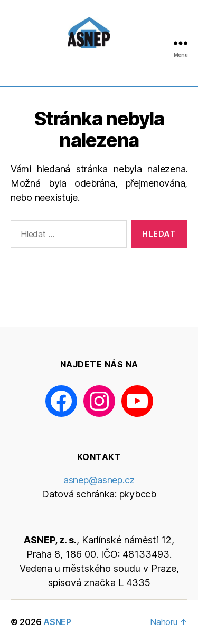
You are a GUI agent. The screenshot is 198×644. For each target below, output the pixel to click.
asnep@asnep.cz (99, 480)
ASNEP (57, 622)
